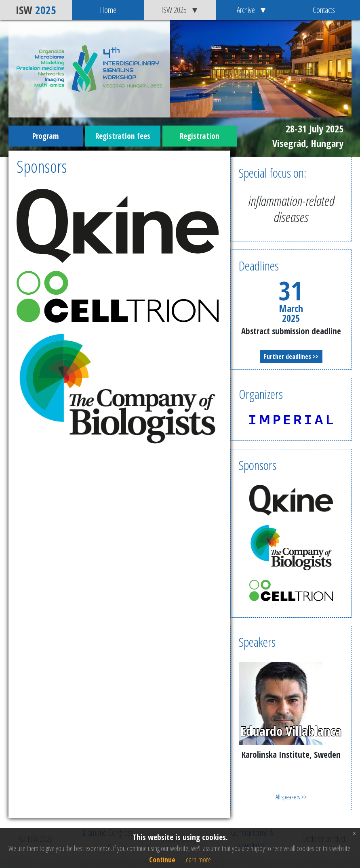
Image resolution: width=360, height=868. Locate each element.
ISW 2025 (180, 10)
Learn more (197, 860)
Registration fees (123, 136)
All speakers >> (291, 797)
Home (108, 10)
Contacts (324, 10)
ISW (36, 10)
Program (46, 136)
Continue (162, 860)
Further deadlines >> (291, 356)
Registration (200, 136)
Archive (252, 10)
